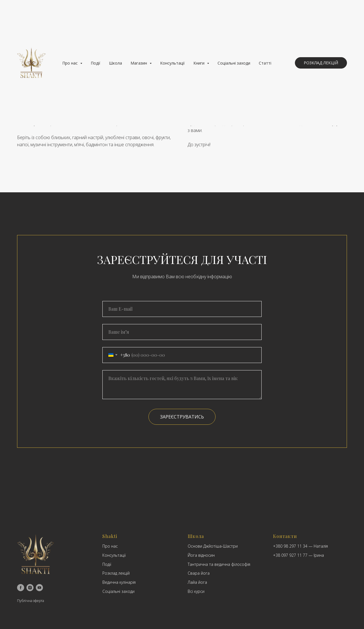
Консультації (172, 63)
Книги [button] (199, 63)
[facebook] (21, 588)
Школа (115, 63)
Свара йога (199, 573)
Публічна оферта (31, 601)
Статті (265, 63)
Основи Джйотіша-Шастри (213, 546)
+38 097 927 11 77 (290, 555)
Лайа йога (197, 582)
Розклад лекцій (116, 573)
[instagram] (30, 588)
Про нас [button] (71, 63)
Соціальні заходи (234, 63)
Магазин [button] (139, 63)
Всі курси (196, 591)
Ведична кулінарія (119, 582)
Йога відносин (201, 555)
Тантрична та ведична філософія (219, 564)
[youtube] (39, 588)
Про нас (110, 546)
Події (96, 63)
